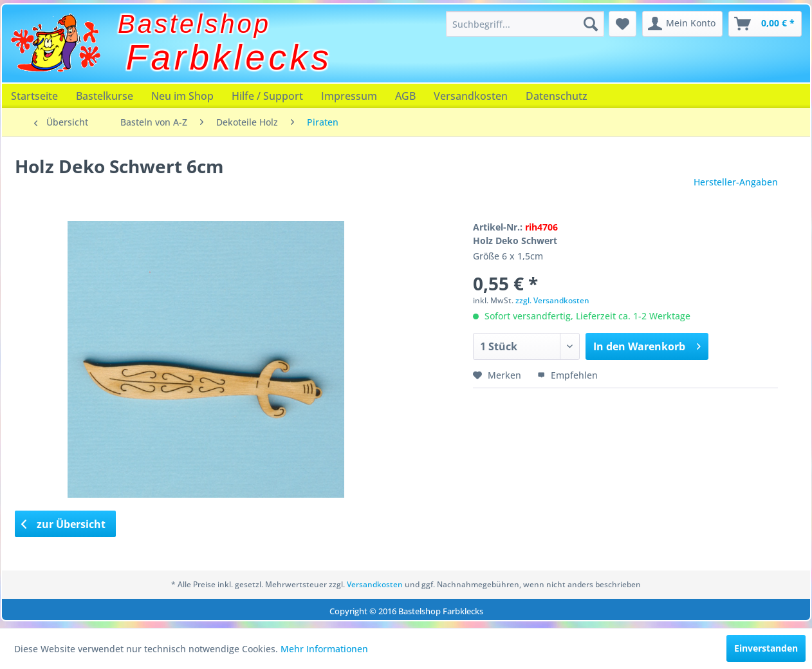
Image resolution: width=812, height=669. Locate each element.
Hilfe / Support (267, 96)
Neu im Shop (182, 96)
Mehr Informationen (324, 649)
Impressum (349, 96)
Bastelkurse (105, 96)
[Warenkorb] (765, 24)
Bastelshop (194, 24)
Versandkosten (471, 96)
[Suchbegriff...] (525, 24)
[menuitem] (525, 24)
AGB (405, 96)
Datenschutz (557, 96)
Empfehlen (567, 375)
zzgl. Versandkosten (552, 300)
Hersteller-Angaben (736, 182)
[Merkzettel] (623, 24)
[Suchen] (591, 24)
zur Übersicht (64, 524)
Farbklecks (229, 57)
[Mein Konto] (682, 24)
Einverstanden (766, 648)
